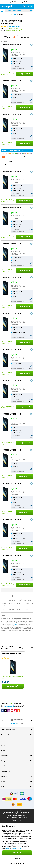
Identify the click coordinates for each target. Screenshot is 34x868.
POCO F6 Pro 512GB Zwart (11, 45)
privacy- (7, 848)
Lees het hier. (14, 624)
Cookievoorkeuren (23, 818)
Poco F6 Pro (5, 18)
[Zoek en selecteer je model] (19, 11)
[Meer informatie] (17, 56)
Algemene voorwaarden (17, 819)
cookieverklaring (16, 848)
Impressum (14, 818)
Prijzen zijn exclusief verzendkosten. (21, 812)
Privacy (8, 818)
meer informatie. (22, 815)
